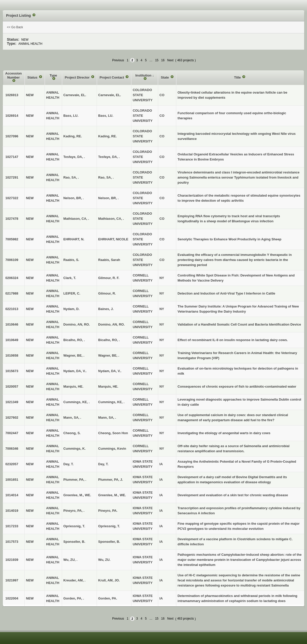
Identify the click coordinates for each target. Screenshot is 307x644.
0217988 (12, 293)
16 (163, 60)
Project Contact (112, 77)
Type (53, 75)
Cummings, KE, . (111, 402)
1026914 (12, 116)
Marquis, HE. (108, 386)
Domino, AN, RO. (111, 324)
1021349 (12, 402)
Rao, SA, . (106, 177)
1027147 (12, 157)
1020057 (12, 386)
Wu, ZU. (104, 560)
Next (170, 60)
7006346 (12, 449)
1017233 (12, 526)
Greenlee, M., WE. (112, 495)
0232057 (12, 464)
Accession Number (14, 75)
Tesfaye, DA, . (109, 157)
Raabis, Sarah (109, 260)
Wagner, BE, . (109, 355)
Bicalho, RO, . (109, 340)
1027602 (12, 418)
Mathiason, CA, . (111, 219)
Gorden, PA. (108, 598)
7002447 (12, 433)
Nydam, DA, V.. (110, 371)
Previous (118, 60)
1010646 (12, 324)
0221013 (12, 309)
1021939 (12, 560)
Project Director (78, 77)
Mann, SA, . (107, 418)
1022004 (12, 598)
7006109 (12, 260)
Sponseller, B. (109, 542)
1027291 (12, 177)
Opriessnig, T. (109, 526)
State (165, 77)
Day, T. (103, 464)
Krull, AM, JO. (109, 580)
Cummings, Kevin (112, 449)
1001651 (12, 480)
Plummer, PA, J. (111, 480)
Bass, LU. (106, 116)
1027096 (12, 136)
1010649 (12, 340)
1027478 (12, 219)
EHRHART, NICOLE (113, 239)
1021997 (12, 580)
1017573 (12, 542)
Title (238, 77)
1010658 (12, 355)
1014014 (12, 495)
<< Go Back (15, 27)
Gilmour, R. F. (109, 278)
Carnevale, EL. (110, 95)
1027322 (12, 198)
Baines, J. (106, 309)
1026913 (12, 95)
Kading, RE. (107, 136)
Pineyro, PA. (108, 511)
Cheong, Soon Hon (113, 433)
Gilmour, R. (107, 293)
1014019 (12, 511)
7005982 (12, 239)
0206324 (12, 278)
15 (157, 60)
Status (33, 77)
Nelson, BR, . (108, 198)
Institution (144, 75)
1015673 (12, 371)
